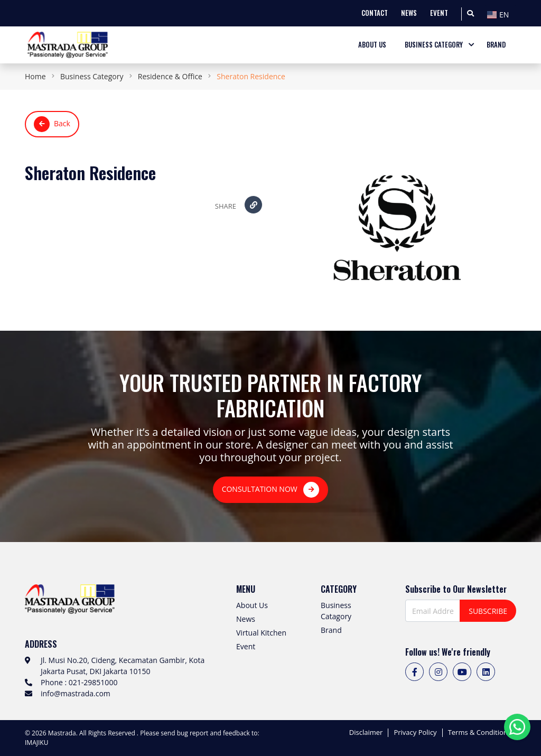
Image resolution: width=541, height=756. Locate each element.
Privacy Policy (415, 733)
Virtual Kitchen (261, 633)
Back (52, 124)
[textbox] (500, 15)
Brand (331, 630)
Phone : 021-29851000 (79, 682)
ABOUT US (372, 45)
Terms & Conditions (479, 733)
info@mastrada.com (76, 693)
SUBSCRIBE (488, 611)
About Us (252, 605)
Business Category (92, 76)
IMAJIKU (36, 743)
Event (246, 646)
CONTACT (375, 13)
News (246, 619)
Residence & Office (170, 76)
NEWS (409, 13)
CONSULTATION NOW (271, 490)
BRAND (496, 45)
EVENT (439, 13)
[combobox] (500, 13)
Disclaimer (366, 733)
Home (35, 76)
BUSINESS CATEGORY (434, 45)
